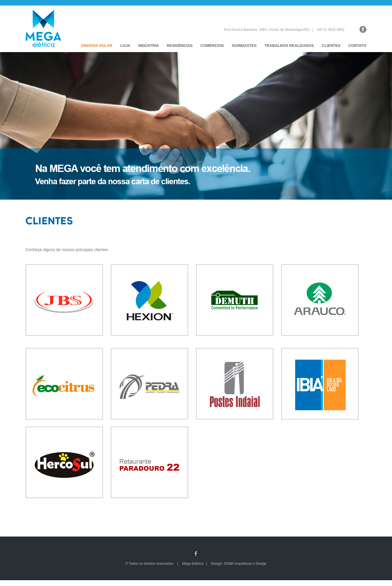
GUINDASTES (244, 46)
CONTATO (357, 46)
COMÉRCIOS (212, 46)
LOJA (125, 46)
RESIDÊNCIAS (180, 46)
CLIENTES (331, 46)
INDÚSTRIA (148, 46)
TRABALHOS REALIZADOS (289, 46)
